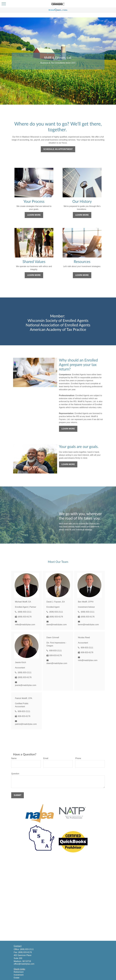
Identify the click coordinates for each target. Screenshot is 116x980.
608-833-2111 (56, 651)
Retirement (19, 972)
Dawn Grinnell (53, 637)
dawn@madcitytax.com (57, 663)
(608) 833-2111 (25, 612)
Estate (17, 978)
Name (14, 758)
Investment (19, 975)
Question (15, 774)
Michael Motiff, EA (23, 602)
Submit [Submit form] (18, 795)
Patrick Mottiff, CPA (24, 698)
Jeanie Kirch (20, 662)
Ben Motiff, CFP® (86, 602)
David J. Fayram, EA (56, 602)
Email (46, 758)
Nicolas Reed (84, 637)
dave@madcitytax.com (57, 625)
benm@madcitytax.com (88, 625)
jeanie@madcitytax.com (26, 685)
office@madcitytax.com (24, 964)
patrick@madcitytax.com (26, 724)
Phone (78, 758)
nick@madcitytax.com (88, 660)
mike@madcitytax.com (25, 625)
